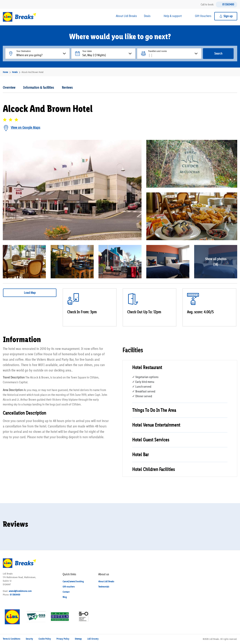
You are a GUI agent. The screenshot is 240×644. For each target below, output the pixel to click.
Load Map (30, 293)
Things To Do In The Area (154, 410)
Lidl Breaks (214, 639)
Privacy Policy (63, 639)
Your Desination (24, 51)
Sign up (228, 16)
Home (5, 72)
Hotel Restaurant (147, 367)
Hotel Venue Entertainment (156, 425)
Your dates (87, 51)
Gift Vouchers (203, 16)
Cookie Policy (45, 639)
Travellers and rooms (157, 51)
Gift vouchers (69, 587)
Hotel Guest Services (151, 440)
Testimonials (104, 587)
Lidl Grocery (93, 639)
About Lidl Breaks (126, 16)
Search (218, 53)
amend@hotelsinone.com (20, 591)
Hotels (15, 72)
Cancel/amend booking (73, 581)
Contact (66, 592)
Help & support (173, 16)
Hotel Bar (140, 454)
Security (29, 639)
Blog (65, 597)
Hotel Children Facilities (153, 469)
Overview (9, 88)
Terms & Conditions (11, 639)
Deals (147, 16)
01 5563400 (228, 4)
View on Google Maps (26, 127)
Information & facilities (39, 88)
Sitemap (78, 639)
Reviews (67, 88)
